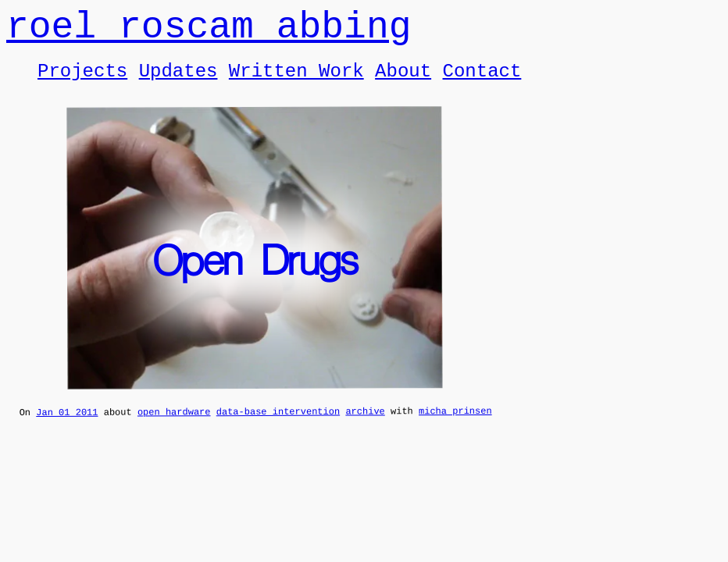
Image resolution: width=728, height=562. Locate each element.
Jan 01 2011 (67, 427)
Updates (178, 82)
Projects (82, 82)
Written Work (296, 82)
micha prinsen (455, 426)
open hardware (174, 427)
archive (365, 426)
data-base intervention (278, 427)
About (403, 82)
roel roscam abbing (209, 32)
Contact (482, 82)
